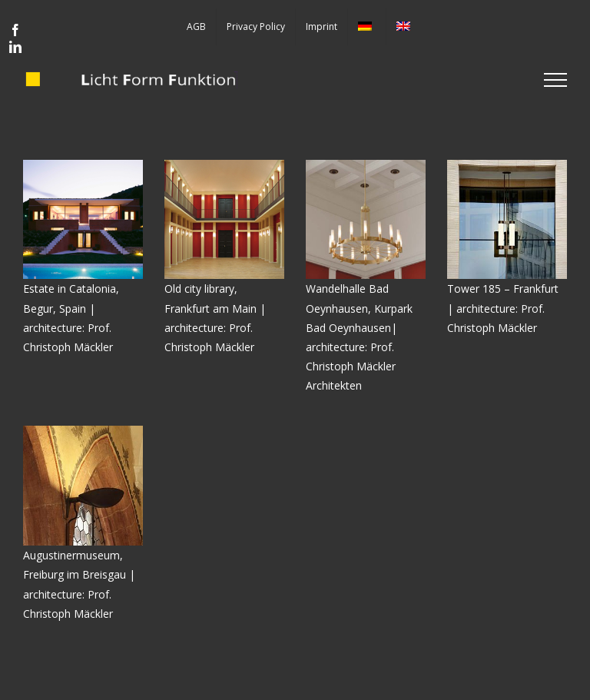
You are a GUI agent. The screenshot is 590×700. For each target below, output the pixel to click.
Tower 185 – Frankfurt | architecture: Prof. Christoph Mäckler (503, 308)
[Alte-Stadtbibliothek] (224, 165)
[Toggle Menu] (555, 80)
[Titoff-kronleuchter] (366, 165)
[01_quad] (83, 165)
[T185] (507, 165)
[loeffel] (83, 431)
